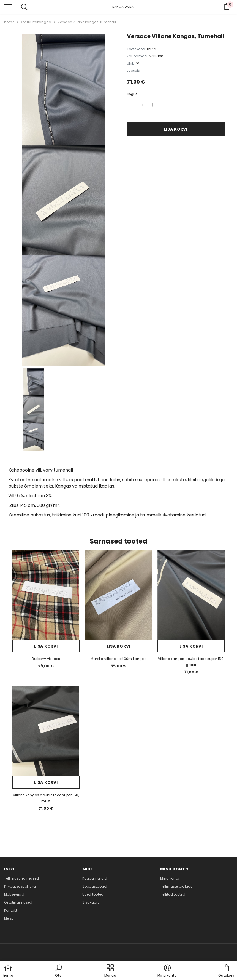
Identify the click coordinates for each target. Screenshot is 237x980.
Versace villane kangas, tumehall (87, 22)
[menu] (8, 7)
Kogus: (133, 94)
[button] (59, 971)
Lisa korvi (176, 129)
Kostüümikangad (36, 22)
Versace (156, 56)
